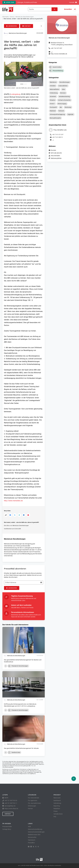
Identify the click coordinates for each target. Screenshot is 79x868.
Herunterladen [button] (55, 156)
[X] (36, 847)
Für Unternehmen (34, 798)
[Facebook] (29, 847)
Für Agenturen (33, 800)
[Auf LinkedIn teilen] (24, 515)
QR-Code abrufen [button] (56, 153)
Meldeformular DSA (34, 835)
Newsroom (57, 798)
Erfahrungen (32, 806)
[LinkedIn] (31, 847)
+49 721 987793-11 (11, 803)
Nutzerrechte (32, 837)
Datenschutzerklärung (35, 829)
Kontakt (27, 26)
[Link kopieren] (6, 515)
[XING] (38, 847)
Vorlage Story (7, 829)
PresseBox (31, 843)
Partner (30, 809)
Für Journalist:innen (34, 803)
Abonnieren (12, 26)
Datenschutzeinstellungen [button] (36, 832)
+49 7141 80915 (57, 137)
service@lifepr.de (32, 774)
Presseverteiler (7, 827)
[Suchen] (55, 9)
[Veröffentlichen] (74, 779)
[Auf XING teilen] (19, 515)
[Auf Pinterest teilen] (28, 515)
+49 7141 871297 (57, 48)
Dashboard (57, 800)
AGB (29, 827)
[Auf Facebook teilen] (10, 515)
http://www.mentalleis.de (13, 501)
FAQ (55, 817)
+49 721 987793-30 (11, 800)
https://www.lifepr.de (11, 809)
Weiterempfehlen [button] (56, 158)
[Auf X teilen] (15, 515)
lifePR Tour (9, 2)
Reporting (57, 806)
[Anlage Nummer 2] (25, 84)
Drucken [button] (53, 150)
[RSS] (33, 847)
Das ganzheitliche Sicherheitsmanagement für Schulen (21, 748)
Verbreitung (57, 803)
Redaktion (57, 809)
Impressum (32, 840)
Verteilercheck (58, 814)
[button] (24, 75)
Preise (56, 811)
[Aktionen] (41, 26)
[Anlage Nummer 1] (22, 84)
